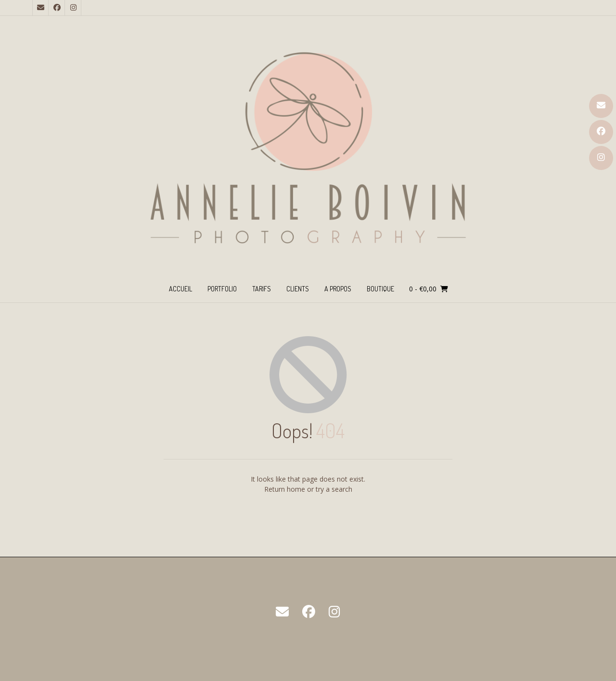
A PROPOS (338, 289)
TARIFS (262, 289)
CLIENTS (298, 289)
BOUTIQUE (380, 289)
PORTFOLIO (222, 289)
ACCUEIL (180, 289)
